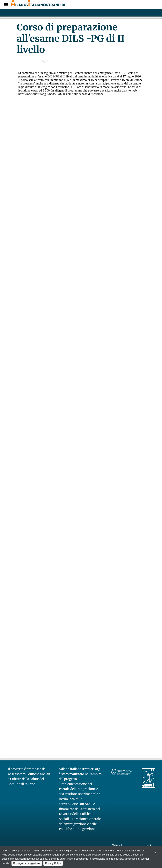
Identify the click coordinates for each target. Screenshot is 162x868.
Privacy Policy (53, 863)
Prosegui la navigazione (27, 863)
